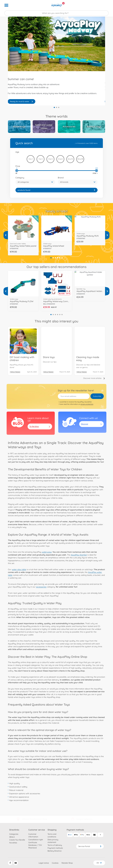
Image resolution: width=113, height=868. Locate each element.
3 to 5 (50, 159)
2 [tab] (56, 107)
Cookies (55, 863)
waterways (47, 552)
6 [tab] (62, 258)
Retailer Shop (67, 863)
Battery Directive (55, 851)
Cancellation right (36, 840)
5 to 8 (60, 159)
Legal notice (44, 863)
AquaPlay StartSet (79, 555)
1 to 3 (40, 159)
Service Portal (90, 846)
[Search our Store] (56, 13)
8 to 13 (70, 159)
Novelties (13, 843)
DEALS (12, 837)
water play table (19, 569)
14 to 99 (80, 159)
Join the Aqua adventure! (22, 101)
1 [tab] (54, 107)
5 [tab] (60, 258)
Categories (14, 834)
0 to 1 (31, 159)
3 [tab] (59, 107)
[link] (56, 190)
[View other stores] (63, 3)
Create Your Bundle (17, 840)
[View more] (6, 235)
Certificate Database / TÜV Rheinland (35, 845)
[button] (35, 182)
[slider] (17, 171)
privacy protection (87, 404)
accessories (41, 587)
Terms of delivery (55, 845)
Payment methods (55, 848)
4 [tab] (58, 258)
